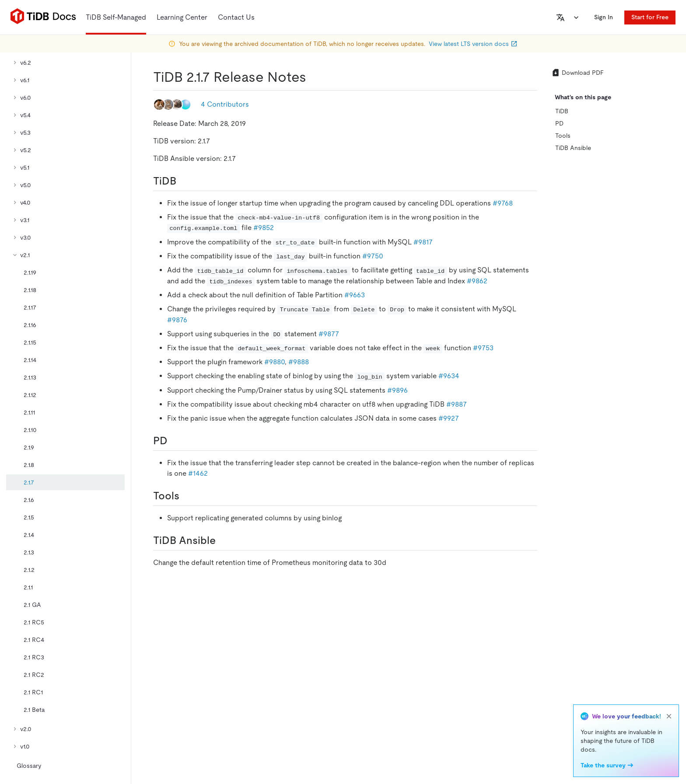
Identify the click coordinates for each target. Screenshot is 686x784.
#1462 (198, 473)
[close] (669, 716)
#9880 (275, 362)
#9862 (477, 281)
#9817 (423, 242)
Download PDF (577, 73)
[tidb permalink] (183, 181)
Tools (563, 136)
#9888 (299, 362)
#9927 (449, 418)
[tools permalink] (186, 496)
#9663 (355, 295)
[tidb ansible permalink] (223, 540)
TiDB (562, 111)
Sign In (604, 17)
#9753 (483, 348)
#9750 (373, 256)
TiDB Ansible (573, 148)
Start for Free (650, 17)
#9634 (449, 376)
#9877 (329, 334)
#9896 (397, 390)
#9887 (457, 404)
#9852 (264, 228)
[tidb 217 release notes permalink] (313, 77)
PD (559, 123)
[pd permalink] (175, 441)
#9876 (177, 320)
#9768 (503, 203)
